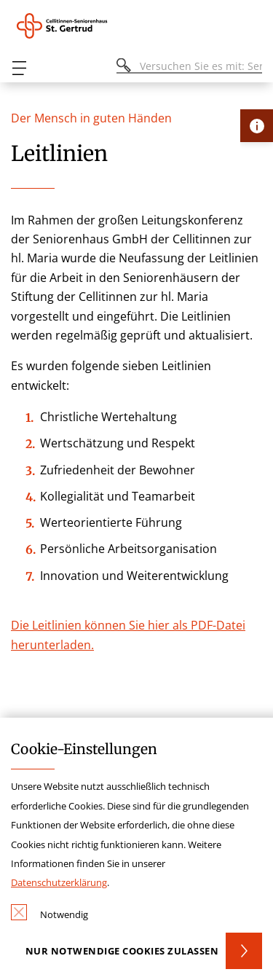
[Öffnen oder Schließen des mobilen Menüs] (19, 68)
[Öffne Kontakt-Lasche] (257, 126)
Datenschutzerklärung (59, 882)
